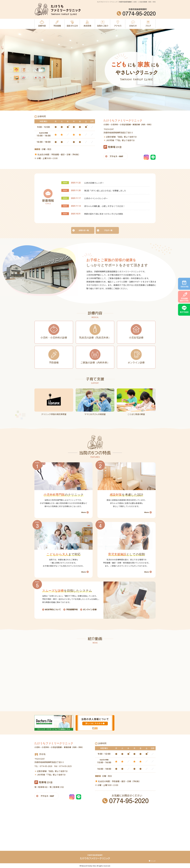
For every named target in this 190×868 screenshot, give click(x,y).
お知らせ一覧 (84, 230)
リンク (153, 861)
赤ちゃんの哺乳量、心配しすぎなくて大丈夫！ (105, 206)
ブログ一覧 (108, 230)
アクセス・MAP (116, 156)
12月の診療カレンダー (94, 183)
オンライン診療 (90, 609)
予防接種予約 (72, 609)
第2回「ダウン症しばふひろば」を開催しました (105, 191)
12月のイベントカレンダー (96, 198)
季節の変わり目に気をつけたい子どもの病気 (104, 214)
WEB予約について (53, 609)
